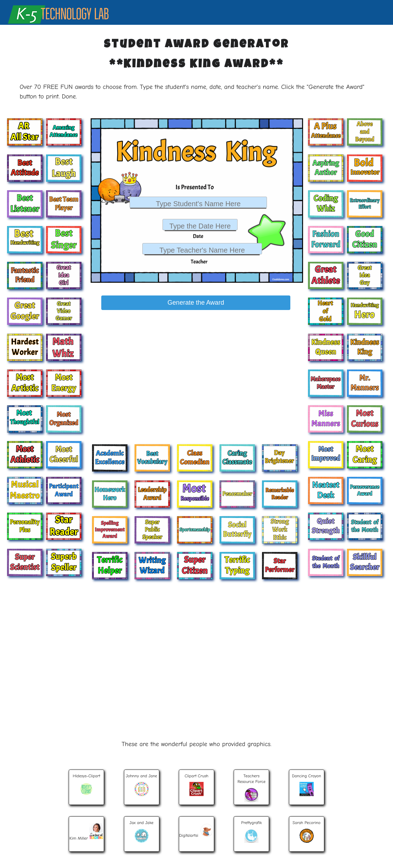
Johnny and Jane (141, 785)
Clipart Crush (196, 785)
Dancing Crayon (307, 785)
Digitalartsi (196, 829)
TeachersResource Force (252, 788)
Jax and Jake (142, 832)
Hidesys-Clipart (86, 785)
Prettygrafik (251, 831)
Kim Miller (86, 830)
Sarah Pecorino (306, 832)
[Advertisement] (195, 364)
